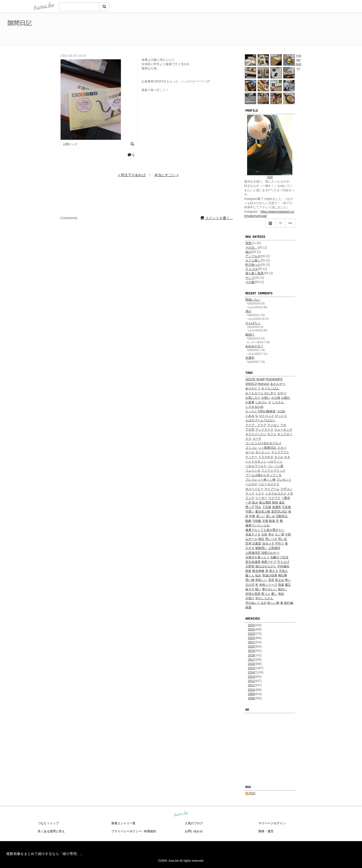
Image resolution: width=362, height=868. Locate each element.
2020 (251, 647)
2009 (251, 694)
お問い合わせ (194, 831)
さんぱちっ (253, 323)
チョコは (251, 269)
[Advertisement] (297, 30)
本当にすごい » (166, 175)
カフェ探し (253, 260)
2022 (251, 638)
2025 (251, 625)
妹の (248, 252)
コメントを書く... (217, 218)
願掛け (250, 335)
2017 (251, 660)
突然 (248, 243)
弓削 (270, 177)
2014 (251, 672)
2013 (251, 677)
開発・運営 (266, 831)
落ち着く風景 (254, 273)
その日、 (251, 248)
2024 (251, 629)
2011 (251, 685)
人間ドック (70, 144)
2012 (251, 681)
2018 (251, 655)
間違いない (253, 300)
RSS (250, 793)
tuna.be (181, 814)
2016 (251, 664)
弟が (248, 311)
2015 (251, 668)
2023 (251, 634)
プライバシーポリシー (126, 831)
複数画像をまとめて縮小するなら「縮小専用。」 (45, 854)
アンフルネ (253, 256)
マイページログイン (272, 823)
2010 (251, 690)
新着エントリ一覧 (123, 823)
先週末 (250, 358)
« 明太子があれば (132, 175)
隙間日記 (20, 23)
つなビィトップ (48, 823)
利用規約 (150, 831)
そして (250, 278)
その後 (250, 282)
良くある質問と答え (51, 831)
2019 (251, 651)
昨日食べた (253, 265)
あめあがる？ (254, 346)
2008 (251, 698)
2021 (251, 642)
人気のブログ (194, 823)
